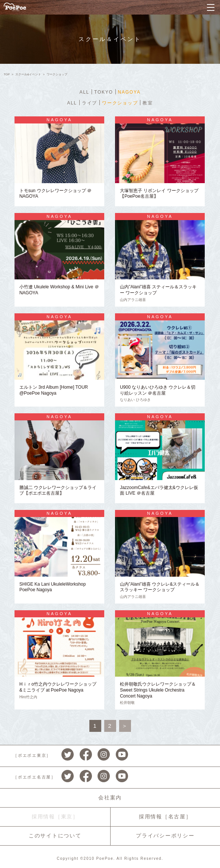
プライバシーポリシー (165, 836)
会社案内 (110, 798)
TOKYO (104, 92)
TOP (7, 74)
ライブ (90, 103)
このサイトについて (55, 836)
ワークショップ (120, 103)
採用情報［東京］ (55, 817)
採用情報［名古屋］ (165, 817)
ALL (84, 92)
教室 (148, 103)
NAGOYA (129, 92)
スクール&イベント (28, 74)
